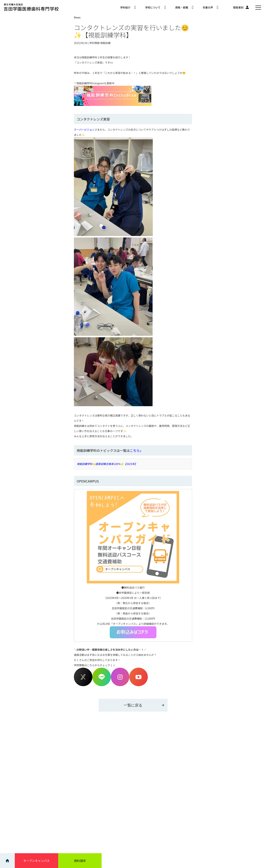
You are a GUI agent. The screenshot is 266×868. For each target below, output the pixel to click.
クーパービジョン (84, 130)
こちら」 (136, 450)
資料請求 (80, 861)
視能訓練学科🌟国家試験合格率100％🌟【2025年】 (107, 464)
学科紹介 (128, 7)
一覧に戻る (144, 705)
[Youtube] (139, 685)
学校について (155, 7)
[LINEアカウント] (102, 685)
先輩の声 (210, 7)
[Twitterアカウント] (83, 685)
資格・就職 (184, 7)
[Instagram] (120, 685)
